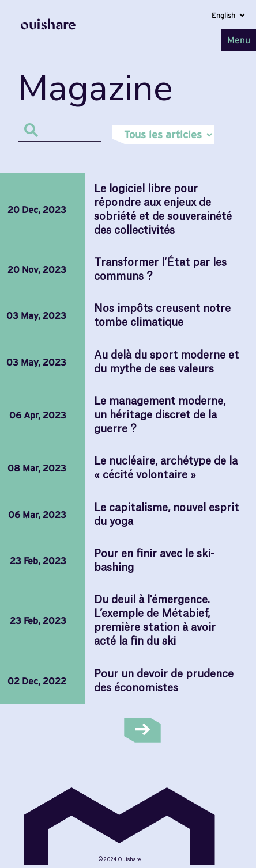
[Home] (48, 40)
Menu (239, 40)
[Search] (59, 130)
